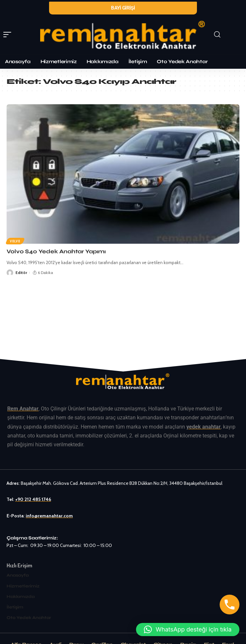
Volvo (15, 241)
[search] (228, 35)
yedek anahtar (204, 427)
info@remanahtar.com (49, 516)
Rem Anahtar (23, 409)
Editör (21, 272)
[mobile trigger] (9, 35)
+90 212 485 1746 (33, 499)
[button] (188, 630)
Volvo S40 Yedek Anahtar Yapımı (56, 251)
